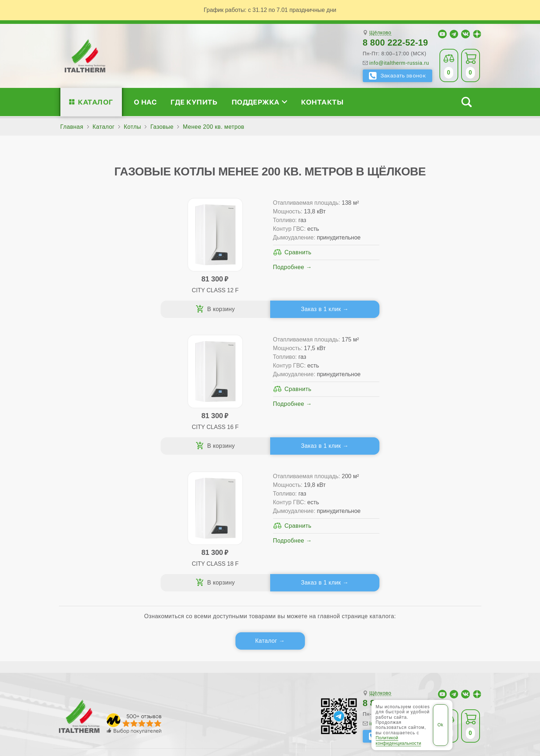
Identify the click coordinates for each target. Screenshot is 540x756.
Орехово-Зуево (83, 668)
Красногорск (197, 656)
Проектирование (99, 521)
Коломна (132, 656)
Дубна (395, 642)
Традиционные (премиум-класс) (212, 510)
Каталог (95, 102)
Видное (212, 642)
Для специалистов (425, 487)
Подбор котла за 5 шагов (208, 545)
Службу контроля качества (192, 587)
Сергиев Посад (315, 668)
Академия (413, 533)
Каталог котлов (194, 487)
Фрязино (463, 668)
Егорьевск (423, 642)
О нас (145, 102)
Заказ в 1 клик (161, 309)
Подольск (182, 668)
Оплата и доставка (324, 521)
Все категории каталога (180, 701)
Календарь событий (418, 545)
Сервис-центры (319, 498)
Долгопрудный (319, 642)
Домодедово (363, 642)
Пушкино (214, 668)
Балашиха (181, 642)
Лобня (229, 656)
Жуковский (458, 642)
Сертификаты (95, 498)
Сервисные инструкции (423, 498)
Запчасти (319, 533)
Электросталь (158, 680)
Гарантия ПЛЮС (320, 510)
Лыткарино (258, 656)
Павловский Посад (136, 668)
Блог (82, 545)
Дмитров (281, 642)
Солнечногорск (395, 668)
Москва (322, 656)
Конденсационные (193, 533)
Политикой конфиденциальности (399, 740)
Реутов (278, 668)
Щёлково (380, 33)
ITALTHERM (99, 700)
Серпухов (355, 668)
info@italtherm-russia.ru (399, 63)
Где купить (194, 102)
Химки (71, 680)
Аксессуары (323, 545)
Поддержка (259, 102)
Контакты (322, 102)
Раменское (247, 668)
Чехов (93, 680)
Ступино (434, 668)
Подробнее (152, 284)
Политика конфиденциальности (339, 701)
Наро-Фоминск (388, 656)
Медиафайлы (104, 510)
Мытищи (350, 656)
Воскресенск (246, 642)
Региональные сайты (254, 701)
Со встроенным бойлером (204, 521)
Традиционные (188, 498)
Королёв (162, 656)
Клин (107, 656)
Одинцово (457, 656)
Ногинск (426, 656)
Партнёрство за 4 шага (431, 510)
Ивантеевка (78, 656)
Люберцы (293, 656)
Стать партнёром (414, 521)
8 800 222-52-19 (396, 43)
